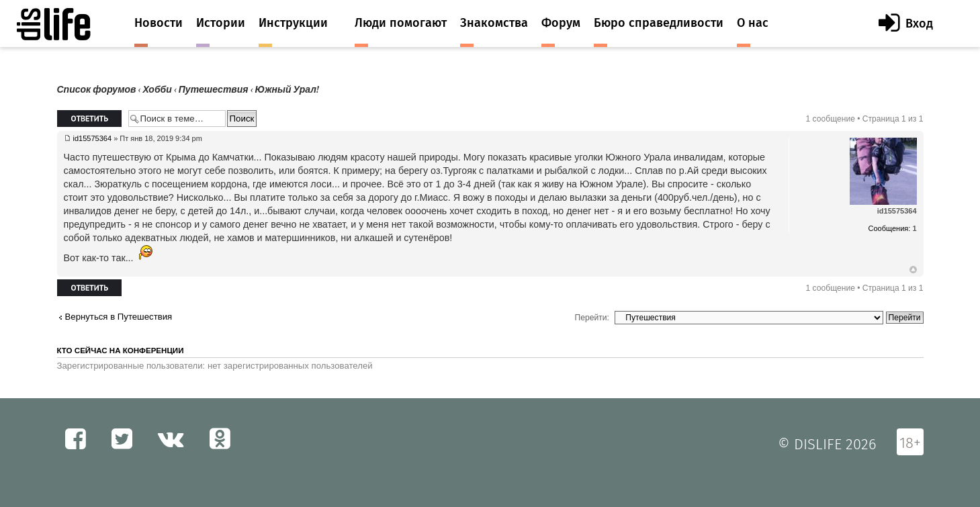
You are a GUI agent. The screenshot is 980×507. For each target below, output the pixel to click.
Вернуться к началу (913, 270)
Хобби (158, 90)
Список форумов (97, 90)
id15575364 (93, 138)
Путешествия (214, 90)
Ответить (89, 119)
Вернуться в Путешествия (119, 317)
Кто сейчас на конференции (121, 351)
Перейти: (592, 318)
